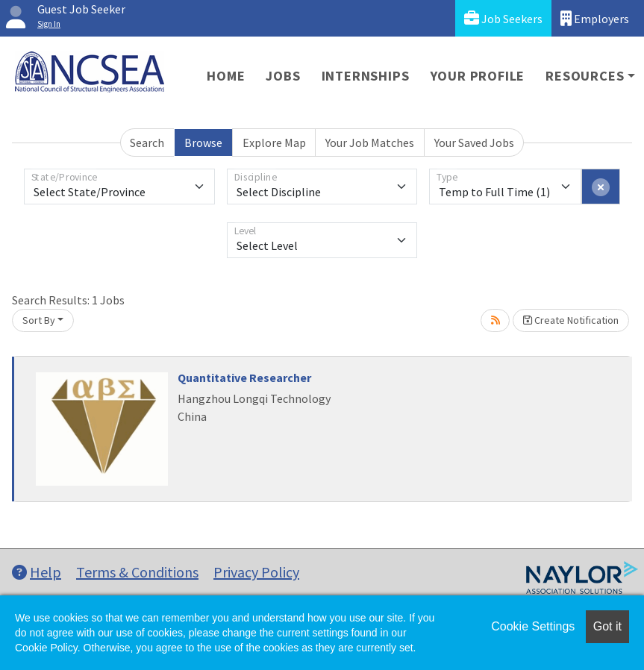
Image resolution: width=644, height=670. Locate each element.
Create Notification (571, 320)
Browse (203, 143)
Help (37, 572)
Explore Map (274, 143)
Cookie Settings (533, 626)
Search (147, 143)
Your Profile (478, 76)
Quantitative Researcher (244, 378)
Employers (595, 18)
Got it (607, 626)
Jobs (283, 76)
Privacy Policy (256, 572)
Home (226, 76)
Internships (366, 76)
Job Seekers (503, 18)
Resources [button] (585, 76)
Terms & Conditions (137, 572)
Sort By (39, 320)
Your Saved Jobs (474, 143)
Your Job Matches (370, 143)
